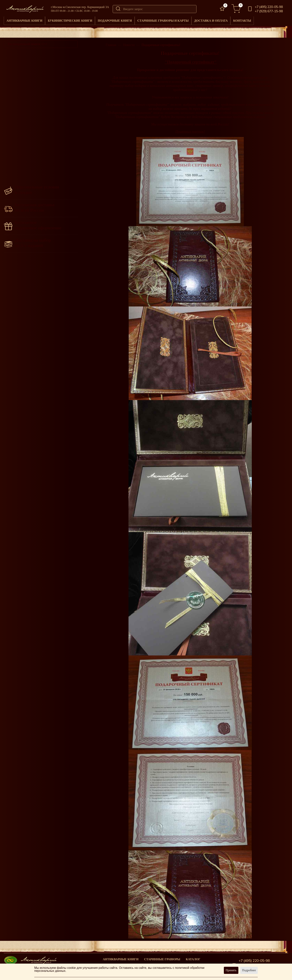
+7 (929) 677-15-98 (269, 11)
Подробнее (249, 970)
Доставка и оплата (238, 20)
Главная (111, 44)
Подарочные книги (130, 20)
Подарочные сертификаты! (161, 44)
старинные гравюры (162, 958)
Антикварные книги (27, 20)
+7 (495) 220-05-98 (269, 7)
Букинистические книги (79, 20)
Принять (231, 970)
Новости (129, 44)
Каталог (193, 958)
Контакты (274, 20)
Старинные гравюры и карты (184, 20)
